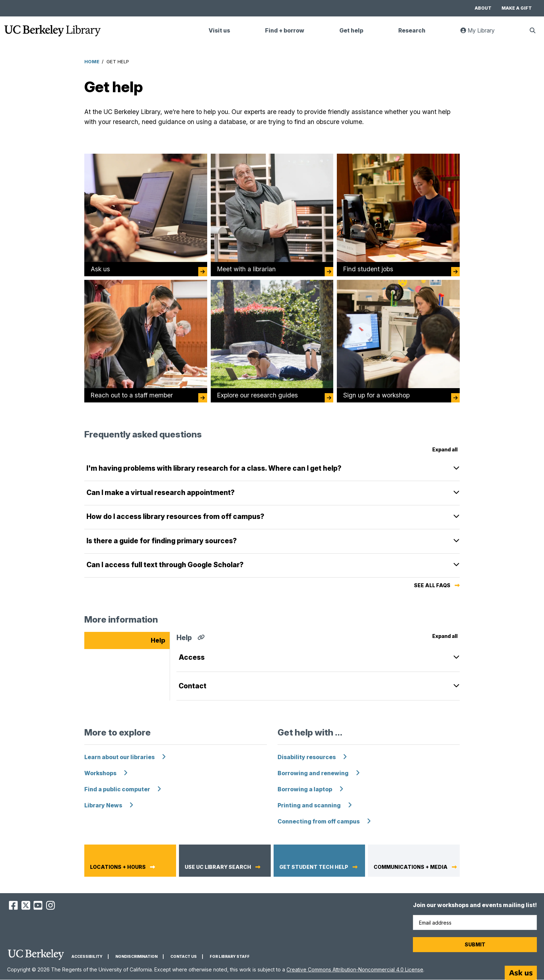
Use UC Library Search (218, 867)
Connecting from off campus (319, 821)
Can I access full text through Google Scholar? (165, 565)
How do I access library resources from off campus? (175, 516)
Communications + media (411, 867)
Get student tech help (314, 867)
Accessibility (87, 957)
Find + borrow (285, 31)
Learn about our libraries (119, 757)
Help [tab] (158, 640)
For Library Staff (230, 957)
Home (92, 61)
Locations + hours (118, 867)
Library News (103, 805)
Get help (351, 31)
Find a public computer (117, 789)
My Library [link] (482, 33)
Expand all (445, 449)
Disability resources (307, 757)
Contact (193, 686)
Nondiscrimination (136, 957)
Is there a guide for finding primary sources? (162, 541)
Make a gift (517, 8)
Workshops (100, 773)
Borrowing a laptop (305, 789)
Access (192, 657)
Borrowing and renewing (313, 773)
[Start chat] (521, 973)
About (483, 8)
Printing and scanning (309, 805)
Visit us (219, 31)
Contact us (184, 957)
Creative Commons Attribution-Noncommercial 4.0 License (355, 969)
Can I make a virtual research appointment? (161, 493)
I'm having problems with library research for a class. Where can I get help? (214, 468)
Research (412, 31)
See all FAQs (432, 585)
